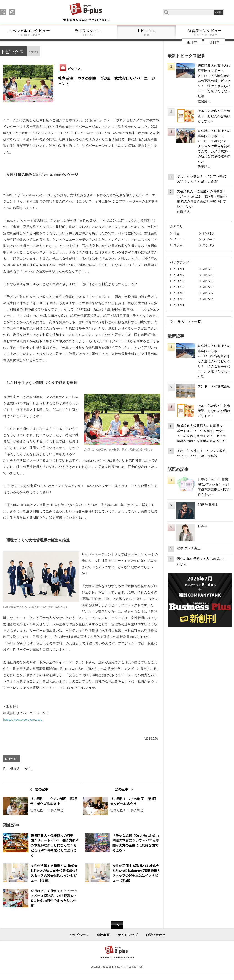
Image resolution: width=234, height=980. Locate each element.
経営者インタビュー (205, 33)
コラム (178, 245)
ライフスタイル (88, 33)
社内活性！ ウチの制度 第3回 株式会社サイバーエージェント (107, 81)
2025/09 (208, 287)
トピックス (146, 33)
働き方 (15, 769)
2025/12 (179, 281)
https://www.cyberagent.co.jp (23, 719)
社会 (176, 233)
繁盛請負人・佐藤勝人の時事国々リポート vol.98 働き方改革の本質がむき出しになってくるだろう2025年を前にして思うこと (55, 845)
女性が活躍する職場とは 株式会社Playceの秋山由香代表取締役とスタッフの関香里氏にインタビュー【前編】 (137, 873)
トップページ (79, 935)
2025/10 (179, 287)
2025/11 (208, 281)
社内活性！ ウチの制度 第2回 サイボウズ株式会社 (54, 801)
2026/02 (179, 275)
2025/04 (179, 305)
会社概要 (103, 935)
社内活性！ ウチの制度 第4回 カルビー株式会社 (134, 801)
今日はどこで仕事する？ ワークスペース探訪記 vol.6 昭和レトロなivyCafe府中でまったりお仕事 (54, 898)
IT (4, 769)
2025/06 (179, 299)
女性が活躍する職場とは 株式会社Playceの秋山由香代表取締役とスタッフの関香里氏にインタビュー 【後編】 (55, 873)
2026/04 (179, 269)
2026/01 (208, 275)
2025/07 (208, 293)
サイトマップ (128, 935)
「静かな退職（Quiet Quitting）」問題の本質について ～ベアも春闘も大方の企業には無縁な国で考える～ (137, 843)
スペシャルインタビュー (29, 33)
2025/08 (179, 293)
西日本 (215, 42)
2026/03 (208, 269)
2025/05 (208, 299)
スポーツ (209, 239)
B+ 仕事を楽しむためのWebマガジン (87, 12)
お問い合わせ (156, 935)
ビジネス (74, 69)
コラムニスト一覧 (188, 322)
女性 (28, 769)
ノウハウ (179, 239)
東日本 (192, 42)
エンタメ (209, 245)
